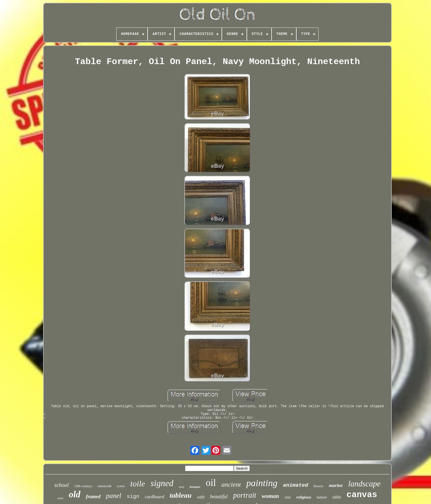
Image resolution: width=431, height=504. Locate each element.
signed (162, 483)
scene (121, 486)
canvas (362, 495)
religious (304, 497)
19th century (83, 486)
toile (138, 484)
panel (114, 496)
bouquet (195, 487)
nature (322, 497)
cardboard (155, 497)
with (201, 497)
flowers (319, 486)
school (62, 485)
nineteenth (104, 486)
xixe (288, 497)
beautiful (219, 497)
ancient (231, 484)
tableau (180, 495)
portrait (245, 495)
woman (270, 496)
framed (93, 497)
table (337, 497)
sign (133, 497)
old (74, 494)
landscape (364, 484)
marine (336, 485)
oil (211, 483)
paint (61, 498)
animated (295, 485)
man (182, 487)
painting (262, 483)
